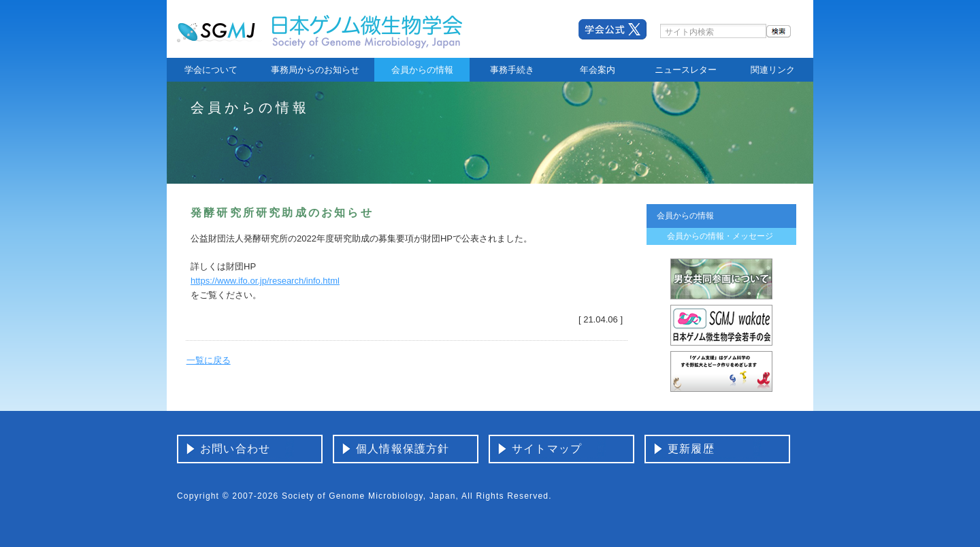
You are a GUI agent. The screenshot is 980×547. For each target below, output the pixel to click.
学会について (211, 70)
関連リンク (773, 70)
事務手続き (512, 70)
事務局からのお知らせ (315, 70)
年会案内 (598, 70)
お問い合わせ (235, 449)
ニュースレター (686, 70)
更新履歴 (691, 449)
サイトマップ (547, 449)
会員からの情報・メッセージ (720, 236)
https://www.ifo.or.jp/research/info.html (265, 281)
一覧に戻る (209, 360)
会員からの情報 (422, 70)
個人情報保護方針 (403, 449)
